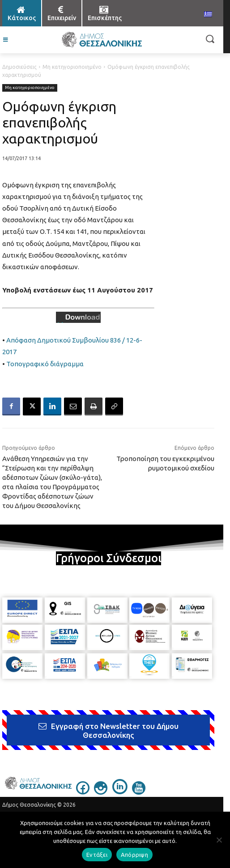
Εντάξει (97, 855)
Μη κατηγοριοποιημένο (72, 67)
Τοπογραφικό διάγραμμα (45, 364)
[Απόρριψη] (219, 840)
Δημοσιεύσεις (19, 67)
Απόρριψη (134, 855)
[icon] (83, 792)
